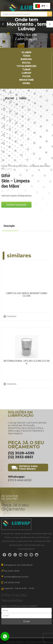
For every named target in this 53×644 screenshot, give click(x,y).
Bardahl (26, 59)
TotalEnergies (26, 66)
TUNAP (26, 70)
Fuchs (26, 76)
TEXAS (26, 56)
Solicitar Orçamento (16, 205)
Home (23, 98)
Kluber (26, 52)
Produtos (15, 166)
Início (4, 166)
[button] (50, 24)
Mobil (27, 83)
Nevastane (26, 80)
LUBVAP (26, 73)
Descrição (9, 226)
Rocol (26, 63)
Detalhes (12, 316)
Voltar (9, 98)
